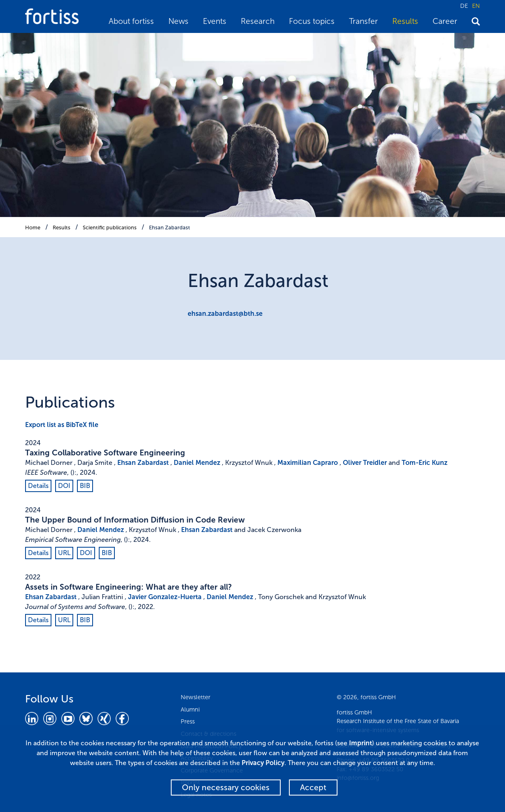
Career (445, 21)
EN (476, 6)
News (178, 21)
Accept (313, 787)
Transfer (363, 21)
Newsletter (195, 697)
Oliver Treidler (365, 463)
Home (33, 227)
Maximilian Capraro (308, 463)
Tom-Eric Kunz (425, 463)
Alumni (190, 709)
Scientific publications (110, 227)
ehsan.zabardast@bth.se (225, 314)
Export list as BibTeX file (62, 425)
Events (215, 21)
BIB (85, 486)
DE (464, 6)
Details (38, 486)
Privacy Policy (263, 763)
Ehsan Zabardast (170, 227)
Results (405, 21)
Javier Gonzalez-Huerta (165, 597)
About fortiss (131, 21)
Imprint (361, 743)
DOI (64, 486)
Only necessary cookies (226, 787)
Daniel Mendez (197, 463)
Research (258, 21)
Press (188, 721)
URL (64, 553)
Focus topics (312, 21)
